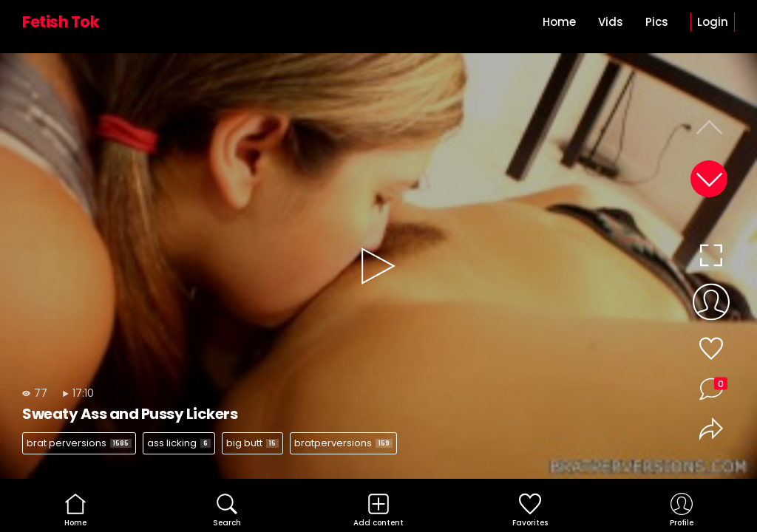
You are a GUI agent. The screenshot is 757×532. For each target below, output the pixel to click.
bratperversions (343, 443)
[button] (709, 179)
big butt (252, 443)
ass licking (179, 443)
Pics (657, 22)
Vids (611, 22)
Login (713, 22)
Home (559, 22)
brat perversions (79, 443)
